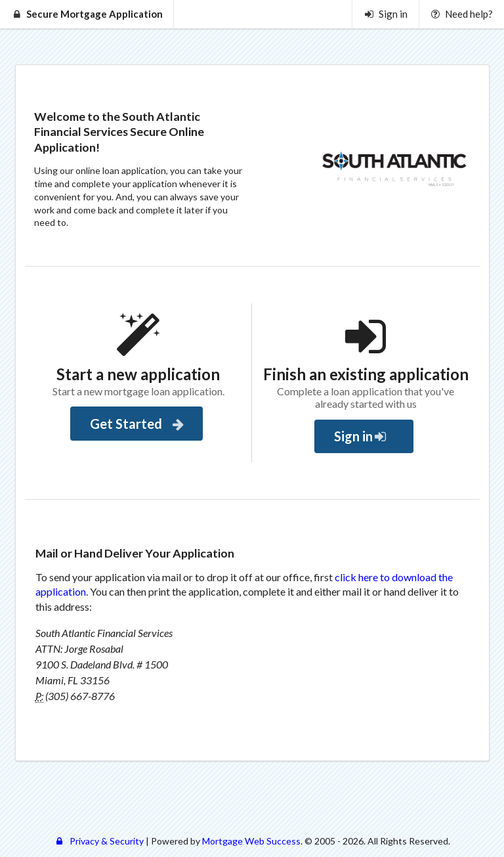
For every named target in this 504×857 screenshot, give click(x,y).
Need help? (461, 14)
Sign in (386, 14)
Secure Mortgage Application (87, 14)
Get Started (138, 424)
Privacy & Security (98, 841)
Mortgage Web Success (251, 841)
